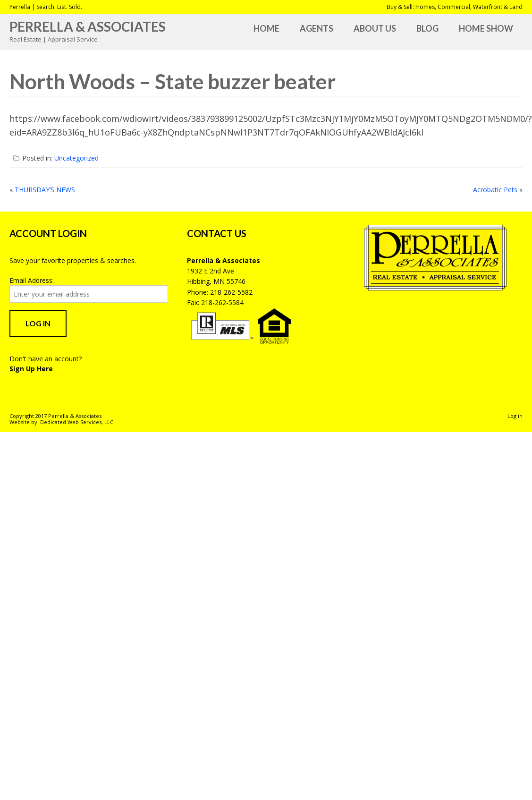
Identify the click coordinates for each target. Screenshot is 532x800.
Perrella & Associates (88, 26)
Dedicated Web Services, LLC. (77, 422)
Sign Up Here (31, 369)
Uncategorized (76, 158)
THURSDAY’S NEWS (45, 190)
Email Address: (32, 280)
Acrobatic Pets (495, 190)
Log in (515, 416)
